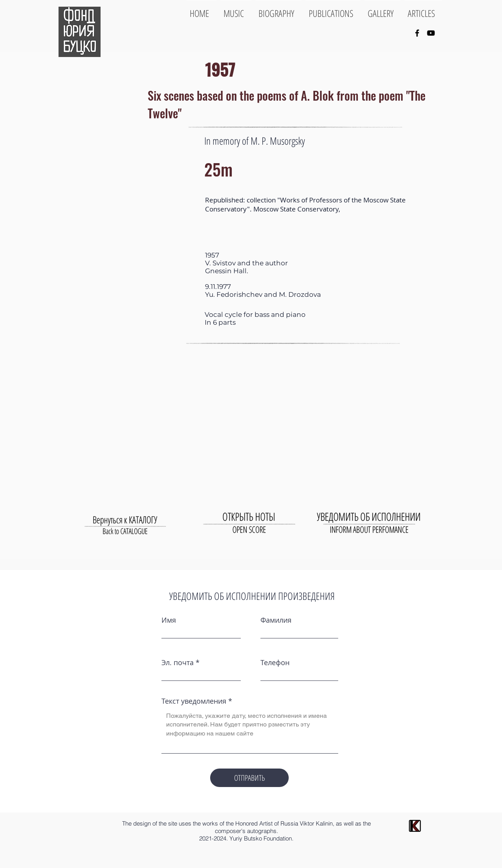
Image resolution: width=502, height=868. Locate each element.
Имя (169, 620)
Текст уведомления (194, 701)
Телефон (275, 662)
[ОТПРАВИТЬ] (249, 778)
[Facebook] (417, 33)
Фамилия (276, 620)
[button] (123, 216)
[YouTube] (431, 33)
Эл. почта (178, 662)
